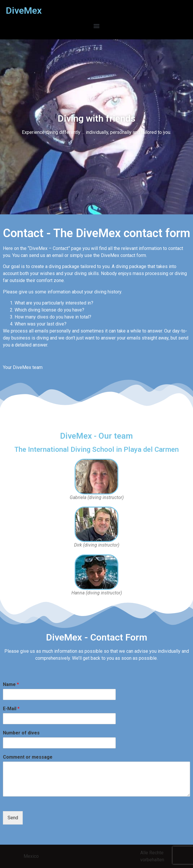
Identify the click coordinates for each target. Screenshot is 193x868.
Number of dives (21, 733)
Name (11, 684)
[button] (97, 26)
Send (13, 818)
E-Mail (11, 709)
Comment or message (28, 757)
